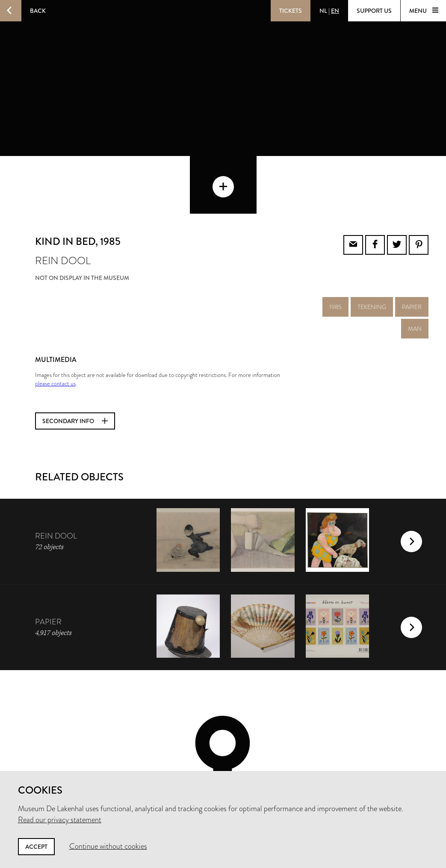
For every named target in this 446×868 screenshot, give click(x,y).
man (415, 271)
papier (412, 249)
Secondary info (75, 363)
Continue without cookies (108, 846)
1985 (335, 249)
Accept (36, 847)
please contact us (55, 326)
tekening (372, 249)
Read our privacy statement (60, 820)
